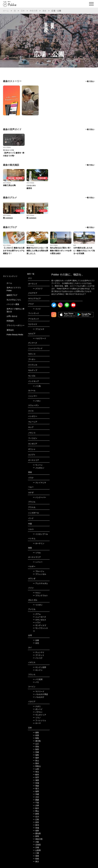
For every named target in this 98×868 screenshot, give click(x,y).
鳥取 (36, 738)
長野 (36, 831)
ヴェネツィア (39, 715)
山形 (36, 769)
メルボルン (39, 468)
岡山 (36, 811)
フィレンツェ (39, 720)
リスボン (38, 605)
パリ (36, 682)
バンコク (38, 658)
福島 (36, 755)
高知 (36, 747)
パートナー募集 (13, 304)
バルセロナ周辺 (40, 694)
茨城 (36, 828)
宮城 (36, 783)
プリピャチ (39, 329)
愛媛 (36, 800)
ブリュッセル (39, 574)
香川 (36, 789)
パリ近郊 (38, 679)
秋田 (36, 749)
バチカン (38, 712)
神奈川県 (34, 11)
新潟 (36, 825)
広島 (36, 819)
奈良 (36, 822)
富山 (36, 761)
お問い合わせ (12, 316)
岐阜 (36, 775)
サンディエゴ (39, 625)
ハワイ (37, 623)
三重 (36, 853)
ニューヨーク (39, 617)
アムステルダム (40, 583)
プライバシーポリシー (16, 325)
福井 (36, 758)
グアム (37, 614)
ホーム (6, 11)
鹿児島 (37, 741)
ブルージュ (39, 571)
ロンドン (38, 670)
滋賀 (36, 780)
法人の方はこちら (14, 300)
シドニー (38, 562)
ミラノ (37, 718)
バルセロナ (39, 697)
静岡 (36, 814)
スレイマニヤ (39, 483)
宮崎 (36, 752)
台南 (36, 640)
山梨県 (37, 850)
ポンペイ (38, 709)
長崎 (36, 856)
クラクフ (38, 289)
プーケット (39, 655)
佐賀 (36, 735)
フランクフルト (40, 595)
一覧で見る (90, 81)
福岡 (36, 791)
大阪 (36, 842)
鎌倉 (45, 11)
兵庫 (36, 805)
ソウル (37, 553)
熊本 (36, 763)
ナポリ (37, 706)
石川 (36, 817)
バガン (37, 401)
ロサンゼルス (39, 620)
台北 (36, 643)
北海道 (37, 845)
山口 (36, 744)
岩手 (36, 777)
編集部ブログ (12, 295)
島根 (36, 859)
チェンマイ (39, 652)
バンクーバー (39, 497)
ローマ (37, 723)
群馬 (36, 836)
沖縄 (36, 794)
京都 (36, 847)
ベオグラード (39, 338)
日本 (23, 11)
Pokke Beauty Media (15, 335)
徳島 (36, 733)
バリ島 (37, 386)
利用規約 (10, 321)
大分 (36, 797)
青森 (36, 786)
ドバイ (37, 309)
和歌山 (37, 766)
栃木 (36, 808)
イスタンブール (40, 534)
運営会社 (10, 330)
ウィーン (38, 465)
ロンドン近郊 (39, 667)
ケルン (37, 593)
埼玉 (36, 772)
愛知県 (37, 833)
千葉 (36, 803)
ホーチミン (39, 543)
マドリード (39, 691)
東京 (36, 861)
